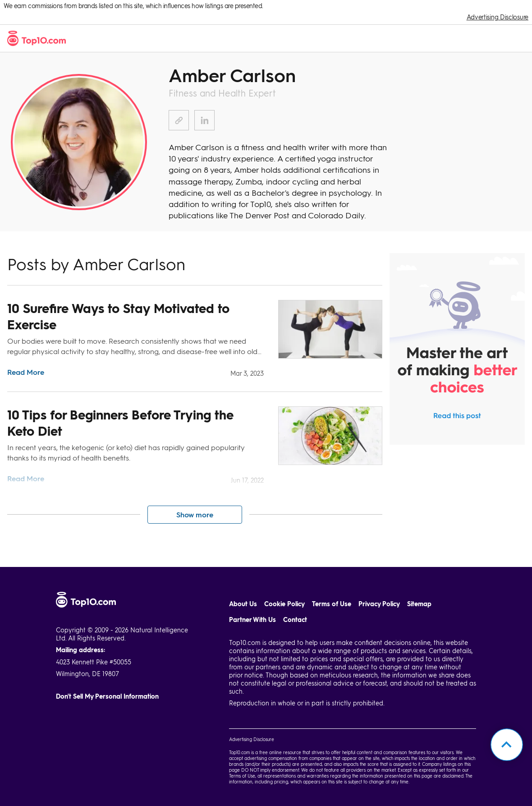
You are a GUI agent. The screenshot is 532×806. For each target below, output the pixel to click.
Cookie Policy (284, 604)
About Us (243, 604)
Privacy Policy (379, 604)
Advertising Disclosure (498, 17)
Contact (295, 619)
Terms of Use (332, 604)
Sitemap (419, 604)
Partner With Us (252, 619)
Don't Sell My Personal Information (107, 696)
